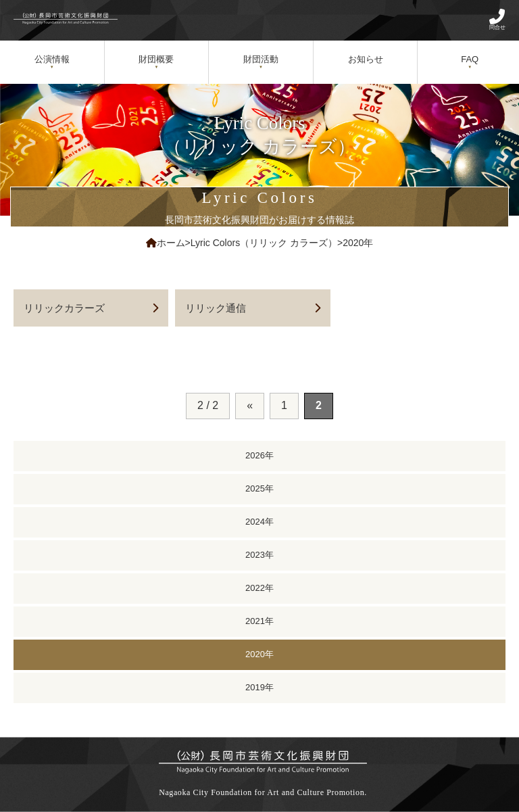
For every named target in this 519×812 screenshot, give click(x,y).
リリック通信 (216, 308)
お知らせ (366, 59)
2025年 (259, 488)
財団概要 (156, 59)
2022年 (259, 588)
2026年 (259, 455)
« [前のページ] (250, 405)
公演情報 (52, 59)
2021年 (259, 621)
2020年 (259, 654)
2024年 (259, 522)
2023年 (259, 555)
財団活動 (261, 59)
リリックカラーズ (64, 308)
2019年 (259, 687)
